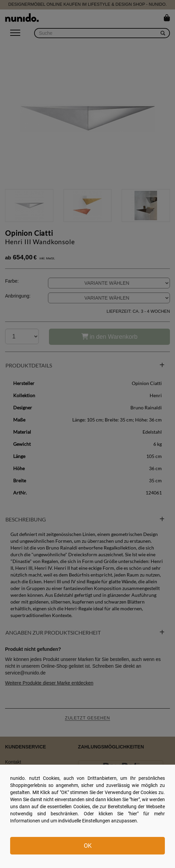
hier (135, 799)
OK (88, 846)
